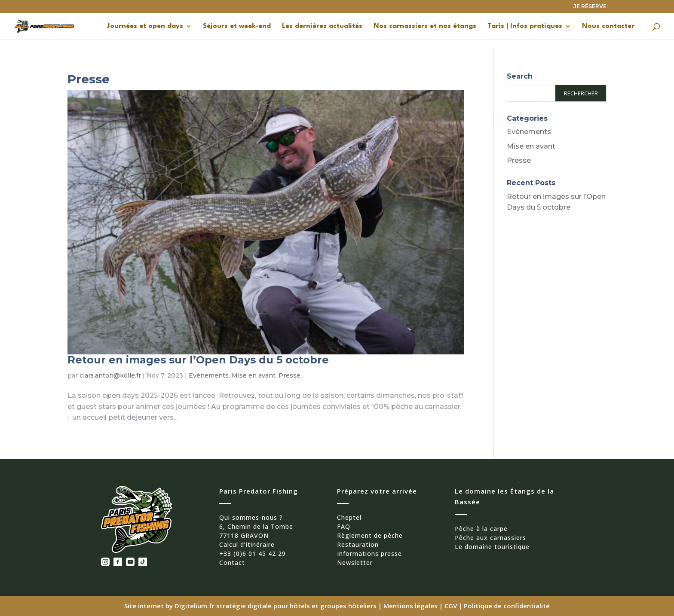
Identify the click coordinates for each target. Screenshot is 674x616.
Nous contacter (608, 26)
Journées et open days (145, 26)
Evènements (209, 375)
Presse (290, 375)
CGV (451, 606)
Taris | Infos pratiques (525, 26)
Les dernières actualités (322, 26)
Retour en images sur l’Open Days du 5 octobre (198, 360)
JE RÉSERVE (590, 7)
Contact (232, 563)
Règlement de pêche (370, 535)
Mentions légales (411, 606)
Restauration (358, 544)
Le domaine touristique (492, 547)
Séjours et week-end (237, 26)
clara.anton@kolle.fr (110, 375)
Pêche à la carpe (481, 529)
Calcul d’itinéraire (247, 544)
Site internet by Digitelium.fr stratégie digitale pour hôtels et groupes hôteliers (251, 606)
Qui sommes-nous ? (251, 517)
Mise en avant (254, 375)
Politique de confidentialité (507, 606)
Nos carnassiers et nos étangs (425, 26)
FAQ (344, 526)
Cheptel (349, 517)
